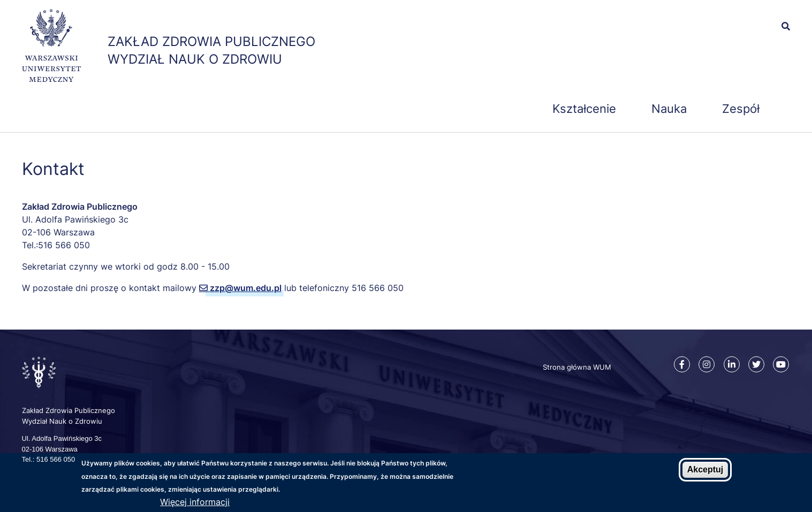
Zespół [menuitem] (741, 109)
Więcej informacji (195, 503)
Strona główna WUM (577, 367)
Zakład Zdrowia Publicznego (211, 41)
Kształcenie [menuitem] (584, 109)
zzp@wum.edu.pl (246, 288)
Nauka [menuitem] (669, 109)
